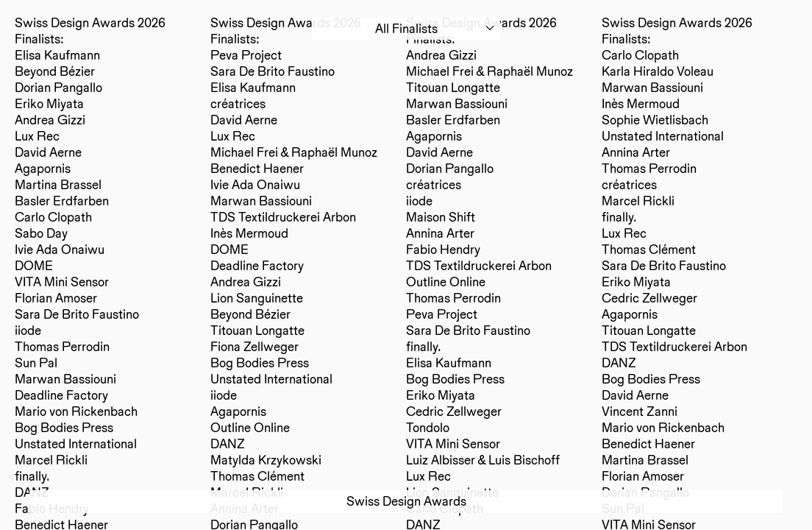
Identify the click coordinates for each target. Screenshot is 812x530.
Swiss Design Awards (406, 501)
